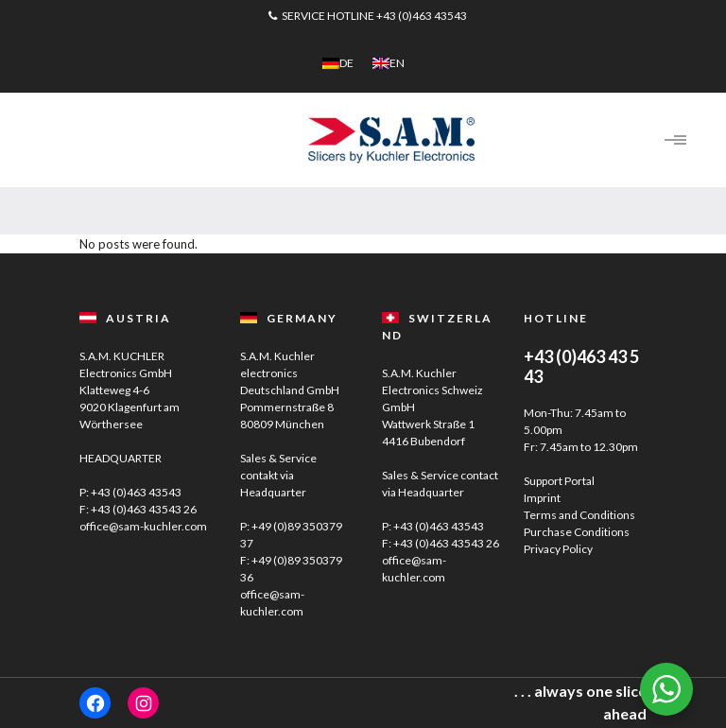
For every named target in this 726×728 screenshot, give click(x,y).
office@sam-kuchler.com (143, 526)
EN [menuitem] (397, 63)
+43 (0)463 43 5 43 (581, 366)
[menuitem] (338, 63)
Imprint (542, 498)
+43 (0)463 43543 (422, 16)
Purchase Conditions (577, 532)
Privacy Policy (558, 549)
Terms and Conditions (579, 515)
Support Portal (559, 481)
